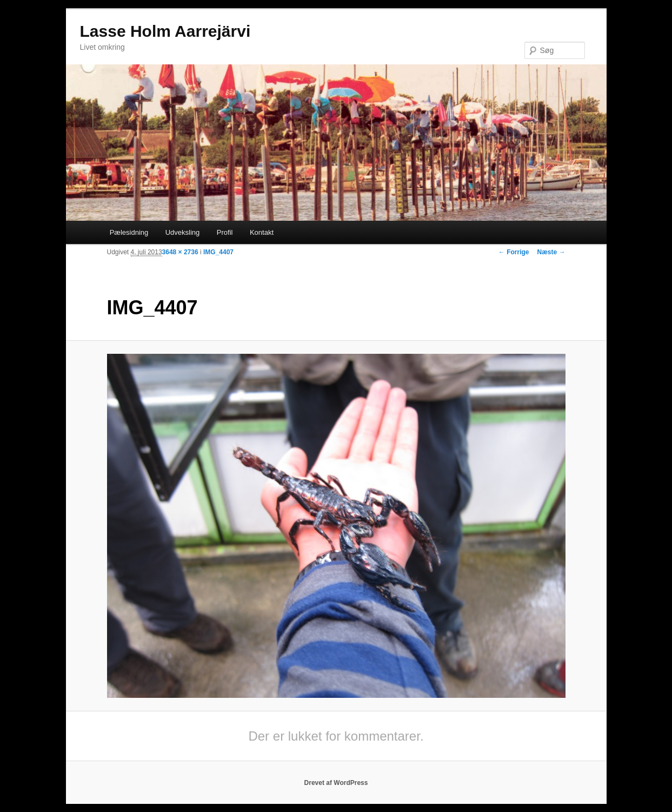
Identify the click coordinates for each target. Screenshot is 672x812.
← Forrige (514, 252)
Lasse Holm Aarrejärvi (165, 31)
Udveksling (183, 232)
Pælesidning (129, 232)
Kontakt (262, 232)
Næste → (551, 252)
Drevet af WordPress (336, 783)
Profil (225, 232)
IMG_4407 (218, 252)
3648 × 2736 (180, 252)
